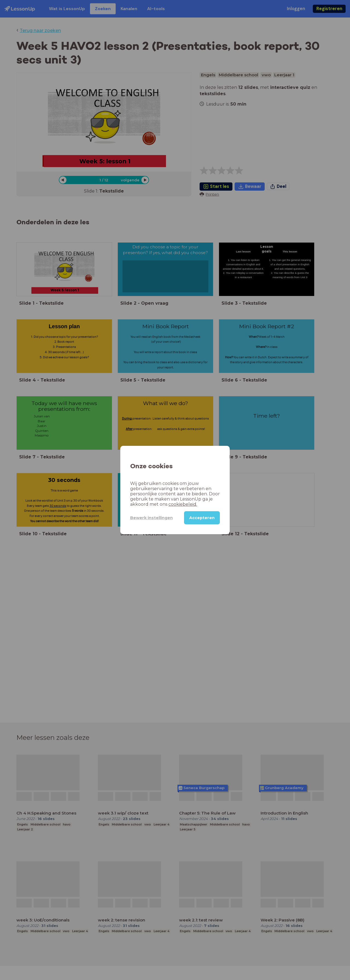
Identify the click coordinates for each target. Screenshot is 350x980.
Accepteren (202, 518)
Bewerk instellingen (151, 518)
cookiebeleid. (183, 504)
